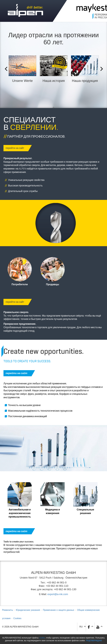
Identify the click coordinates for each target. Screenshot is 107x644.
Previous (5, 68)
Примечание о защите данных (59, 610)
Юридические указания (28, 610)
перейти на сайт (17, 148)
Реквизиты (8, 610)
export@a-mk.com (58, 594)
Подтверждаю (94, 641)
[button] (99, 627)
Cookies (17, 618)
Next (101, 68)
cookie (42, 638)
